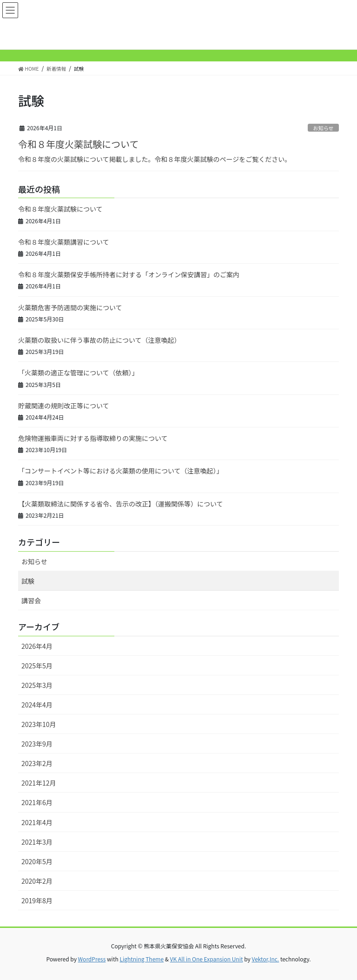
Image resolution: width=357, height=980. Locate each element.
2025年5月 (37, 666)
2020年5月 (37, 861)
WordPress (92, 959)
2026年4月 (37, 646)
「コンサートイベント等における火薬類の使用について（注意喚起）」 (121, 471)
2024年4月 (37, 705)
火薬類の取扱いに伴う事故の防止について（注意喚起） (99, 340)
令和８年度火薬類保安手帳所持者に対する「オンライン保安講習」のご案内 (129, 274)
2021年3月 (37, 842)
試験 (28, 581)
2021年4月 (37, 822)
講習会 (31, 600)
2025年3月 (37, 685)
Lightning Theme (142, 959)
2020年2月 (37, 881)
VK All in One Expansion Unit (207, 959)
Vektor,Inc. (265, 959)
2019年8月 (37, 900)
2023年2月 (37, 763)
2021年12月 (39, 783)
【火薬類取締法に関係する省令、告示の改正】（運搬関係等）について (121, 504)
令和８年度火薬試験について (78, 144)
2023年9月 (37, 744)
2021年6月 (37, 802)
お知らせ (323, 128)
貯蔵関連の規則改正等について (64, 406)
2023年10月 (39, 724)
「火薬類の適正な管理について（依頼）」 (78, 373)
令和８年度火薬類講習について (64, 242)
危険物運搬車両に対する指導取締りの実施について (93, 438)
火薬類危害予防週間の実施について (70, 307)
